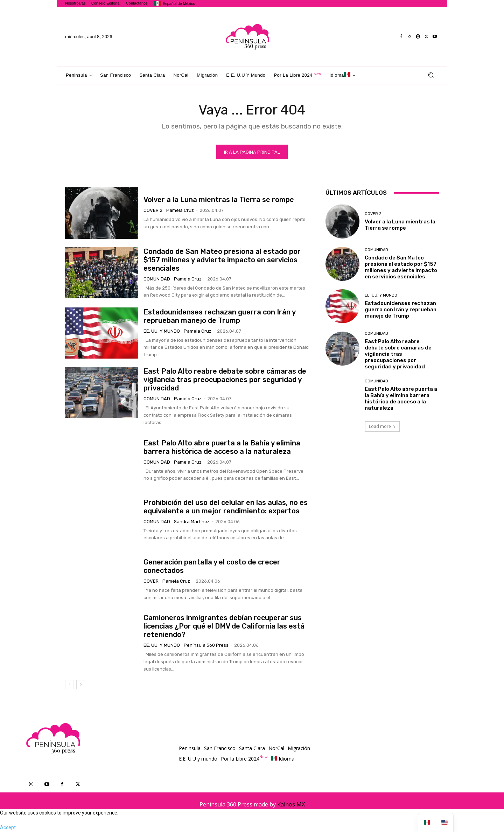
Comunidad (157, 279)
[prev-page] (69, 685)
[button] (431, 75)
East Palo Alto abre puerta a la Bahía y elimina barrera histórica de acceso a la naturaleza (222, 448)
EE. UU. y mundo (162, 331)
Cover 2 (153, 211)
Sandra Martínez (192, 522)
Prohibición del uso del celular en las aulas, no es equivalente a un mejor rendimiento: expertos (226, 507)
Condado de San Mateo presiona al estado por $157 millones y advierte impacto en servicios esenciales (222, 260)
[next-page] (81, 685)
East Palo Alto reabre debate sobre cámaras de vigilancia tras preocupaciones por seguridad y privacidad (225, 380)
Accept (8, 828)
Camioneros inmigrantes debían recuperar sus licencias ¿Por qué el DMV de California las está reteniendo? (224, 626)
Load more (382, 427)
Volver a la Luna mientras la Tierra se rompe (219, 200)
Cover (151, 581)
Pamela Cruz (180, 211)
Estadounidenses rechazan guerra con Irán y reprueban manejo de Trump (220, 317)
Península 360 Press (206, 646)
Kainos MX (291, 805)
